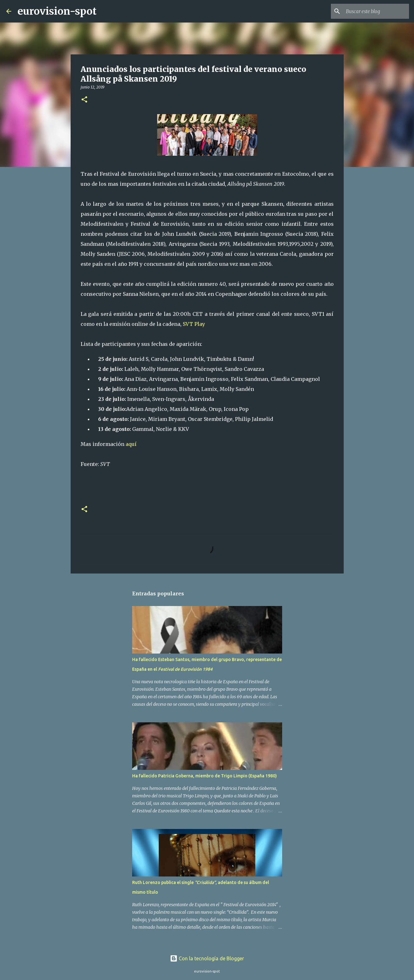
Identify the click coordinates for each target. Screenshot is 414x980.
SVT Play (194, 324)
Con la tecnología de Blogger (207, 958)
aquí (131, 444)
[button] (84, 100)
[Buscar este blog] (376, 11)
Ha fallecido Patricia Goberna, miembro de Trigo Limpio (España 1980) (205, 776)
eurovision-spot (57, 11)
